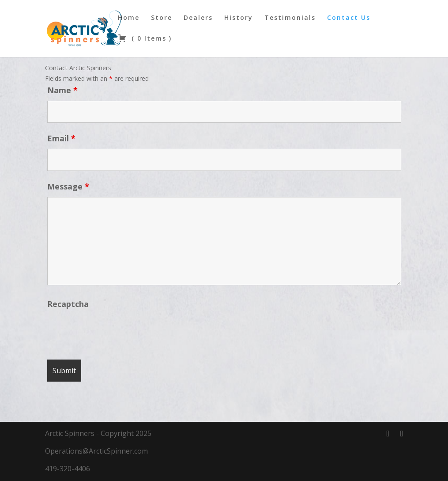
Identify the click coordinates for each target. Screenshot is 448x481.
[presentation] (114, 331)
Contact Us (349, 18)
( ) (145, 39)
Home (129, 18)
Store (162, 18)
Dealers (198, 18)
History (239, 18)
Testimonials (290, 18)
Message (68, 186)
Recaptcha (68, 304)
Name (62, 90)
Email (61, 138)
